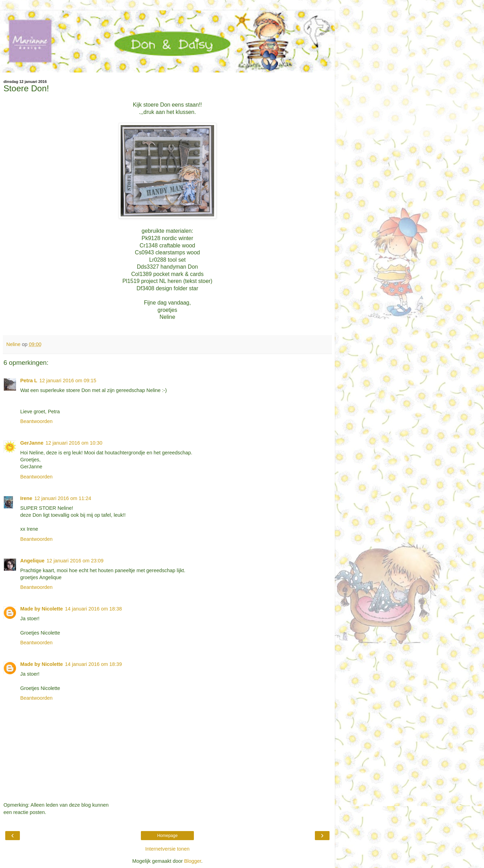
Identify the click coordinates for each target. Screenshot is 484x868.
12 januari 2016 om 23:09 (75, 561)
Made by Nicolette (41, 609)
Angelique (32, 561)
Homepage (168, 836)
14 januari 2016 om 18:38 (93, 609)
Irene (26, 498)
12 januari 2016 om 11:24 (63, 498)
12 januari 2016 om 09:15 (68, 381)
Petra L (29, 381)
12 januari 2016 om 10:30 (74, 443)
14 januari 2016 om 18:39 (93, 664)
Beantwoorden (36, 421)
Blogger (193, 861)
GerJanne (32, 443)
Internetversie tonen (167, 849)
